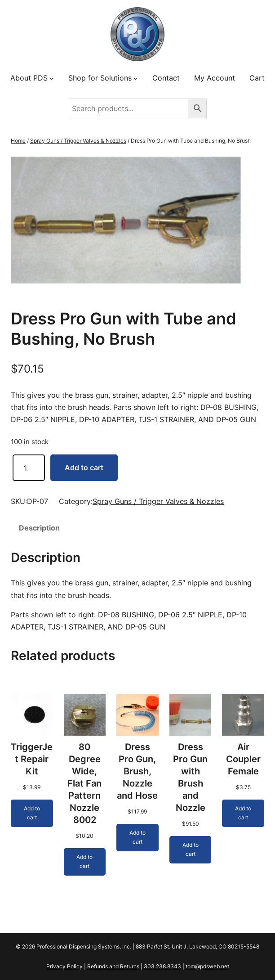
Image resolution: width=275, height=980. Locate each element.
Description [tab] (39, 528)
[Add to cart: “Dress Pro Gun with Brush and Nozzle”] (191, 850)
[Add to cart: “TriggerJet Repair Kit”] (32, 813)
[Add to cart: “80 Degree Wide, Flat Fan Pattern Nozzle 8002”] (85, 862)
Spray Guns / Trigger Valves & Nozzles (78, 141)
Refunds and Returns (113, 966)
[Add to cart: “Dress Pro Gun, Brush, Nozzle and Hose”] (137, 838)
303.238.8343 (162, 966)
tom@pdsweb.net (207, 966)
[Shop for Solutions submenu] (136, 78)
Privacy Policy (64, 966)
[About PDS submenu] (52, 78)
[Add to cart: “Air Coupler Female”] (243, 813)
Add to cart (84, 468)
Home (18, 141)
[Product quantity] (29, 468)
